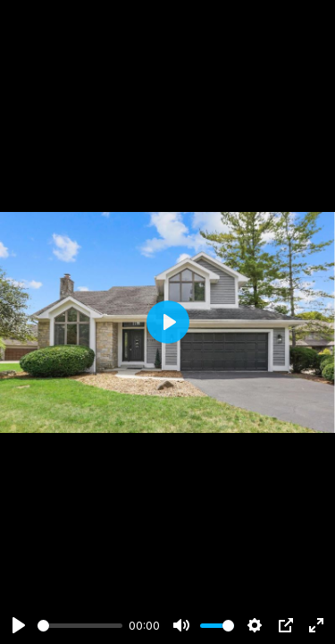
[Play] (19, 625)
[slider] (80, 626)
